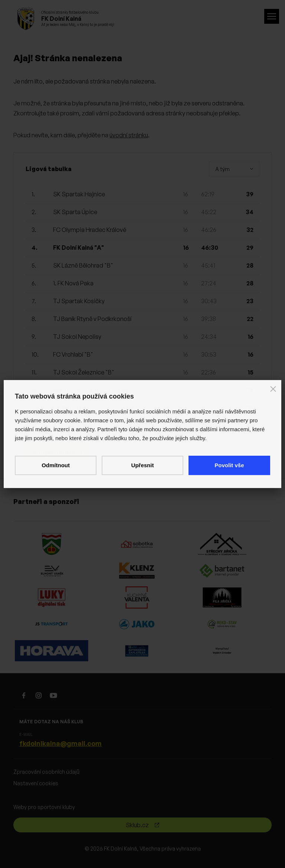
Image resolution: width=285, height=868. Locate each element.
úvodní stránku (129, 135)
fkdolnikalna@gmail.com (60, 743)
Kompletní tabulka (58, 452)
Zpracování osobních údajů (46, 772)
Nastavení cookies (36, 783)
